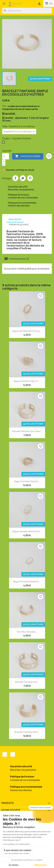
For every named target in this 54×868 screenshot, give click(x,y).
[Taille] (19, 132)
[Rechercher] (27, 11)
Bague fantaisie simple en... (27, 582)
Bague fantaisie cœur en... (27, 381)
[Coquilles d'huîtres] (4, 143)
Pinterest (30, 178)
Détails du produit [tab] (19, 224)
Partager (15, 178)
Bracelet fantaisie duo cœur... (27, 431)
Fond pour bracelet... (27, 632)
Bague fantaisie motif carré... (27, 531)
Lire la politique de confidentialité (16, 844)
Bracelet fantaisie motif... (27, 732)
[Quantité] (6, 156)
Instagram (13, 754)
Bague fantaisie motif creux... (27, 331)
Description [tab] (15, 219)
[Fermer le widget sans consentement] (41, 808)
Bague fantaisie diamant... (27, 481)
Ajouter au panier (28, 156)
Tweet (23, 178)
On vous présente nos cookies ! (18, 853)
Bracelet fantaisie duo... (27, 682)
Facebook (5, 754)
